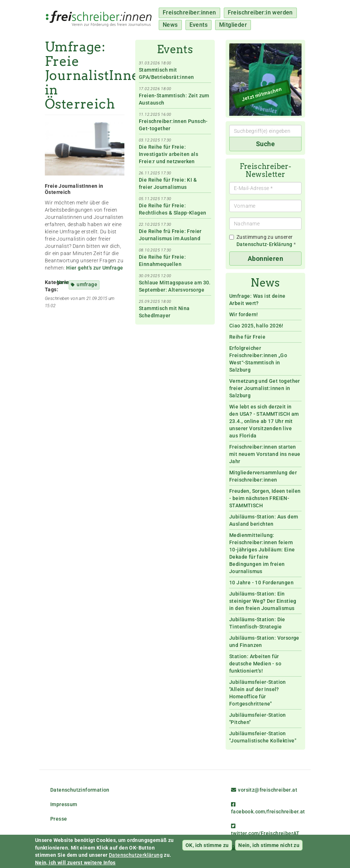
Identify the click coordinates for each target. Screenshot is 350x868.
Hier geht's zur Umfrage (95, 268)
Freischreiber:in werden (260, 12)
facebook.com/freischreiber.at (268, 808)
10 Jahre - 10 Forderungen (261, 583)
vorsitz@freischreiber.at (264, 790)
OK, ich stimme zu (207, 846)
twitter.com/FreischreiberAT (265, 830)
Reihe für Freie (247, 337)
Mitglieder (233, 25)
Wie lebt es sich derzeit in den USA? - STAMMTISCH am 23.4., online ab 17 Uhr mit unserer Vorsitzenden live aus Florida (264, 421)
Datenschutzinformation (80, 790)
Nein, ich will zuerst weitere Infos (75, 863)
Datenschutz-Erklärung (264, 244)
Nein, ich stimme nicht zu (269, 846)
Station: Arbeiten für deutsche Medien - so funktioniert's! (255, 664)
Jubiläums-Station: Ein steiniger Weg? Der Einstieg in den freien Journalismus (263, 601)
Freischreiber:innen (189, 12)
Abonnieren (265, 259)
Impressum (64, 804)
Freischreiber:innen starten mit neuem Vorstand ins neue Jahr (265, 454)
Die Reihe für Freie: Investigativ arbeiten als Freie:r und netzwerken (168, 154)
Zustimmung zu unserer (262, 241)
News (170, 25)
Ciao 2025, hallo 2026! (256, 326)
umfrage (87, 284)
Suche (265, 144)
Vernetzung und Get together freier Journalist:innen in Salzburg (265, 388)
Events (199, 25)
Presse (59, 819)
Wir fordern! (244, 314)
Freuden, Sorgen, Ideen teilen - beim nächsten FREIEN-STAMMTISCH (265, 498)
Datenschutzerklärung (136, 856)
